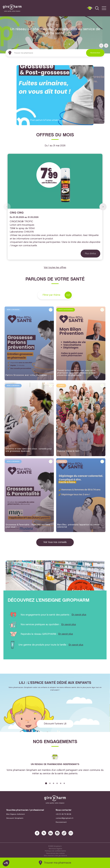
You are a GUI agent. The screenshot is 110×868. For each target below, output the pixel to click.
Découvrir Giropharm (15, 818)
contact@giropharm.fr (65, 818)
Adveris (64, 856)
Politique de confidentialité (55, 851)
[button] (101, 46)
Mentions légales (55, 849)
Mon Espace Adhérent (16, 814)
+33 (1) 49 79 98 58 (63, 814)
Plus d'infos (90, 254)
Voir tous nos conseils (55, 542)
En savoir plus (79, 615)
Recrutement (61, 822)
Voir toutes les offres (55, 268)
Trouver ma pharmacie (58, 863)
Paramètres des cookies (55, 853)
